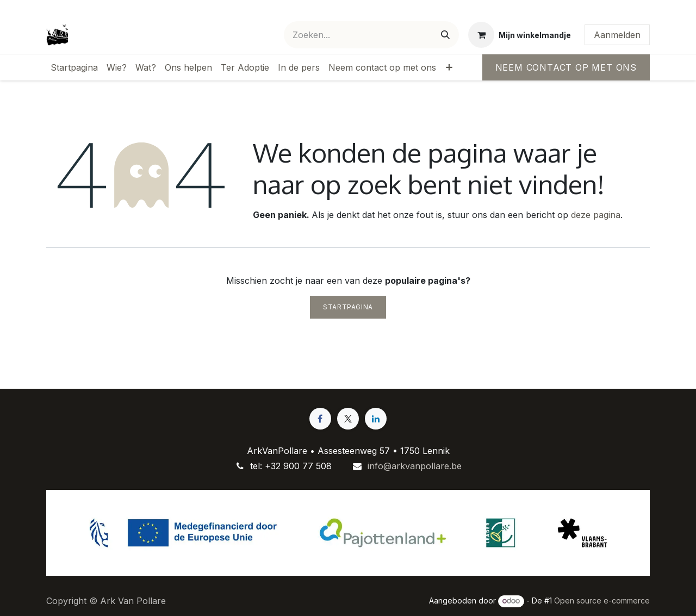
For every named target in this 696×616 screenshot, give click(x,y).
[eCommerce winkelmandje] (520, 35)
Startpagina (348, 307)
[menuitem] (74, 67)
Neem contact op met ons (566, 67)
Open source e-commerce (602, 601)
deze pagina (596, 215)
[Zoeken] (445, 35)
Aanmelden (617, 35)
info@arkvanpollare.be (415, 466)
